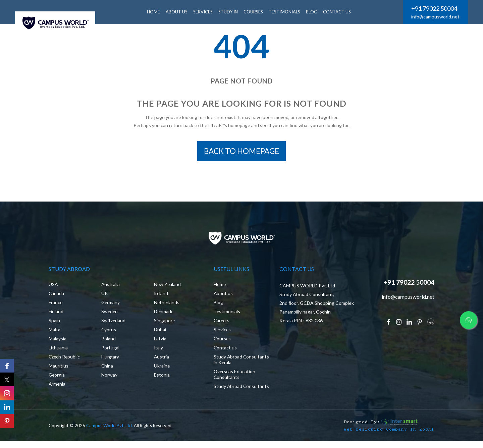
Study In (230, 12)
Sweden (110, 313)
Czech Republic (65, 358)
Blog (218, 304)
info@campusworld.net (435, 17)
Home (220, 286)
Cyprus (109, 331)
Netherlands (167, 304)
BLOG (314, 12)
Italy (159, 349)
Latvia (160, 340)
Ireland (161, 295)
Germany (111, 304)
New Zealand (168, 286)
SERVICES (205, 12)
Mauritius (59, 367)
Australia (111, 286)
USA (53, 286)
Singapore (165, 322)
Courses (255, 12)
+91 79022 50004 (434, 8)
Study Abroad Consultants (228, 390)
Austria (162, 358)
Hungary (110, 358)
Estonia (162, 376)
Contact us (225, 349)
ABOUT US (179, 12)
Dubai (160, 331)
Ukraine (162, 367)
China (107, 367)
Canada (57, 295)
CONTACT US (339, 12)
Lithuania (58, 349)
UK (105, 295)
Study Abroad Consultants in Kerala (236, 361)
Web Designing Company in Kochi (389, 436)
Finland (56, 313)
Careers (222, 322)
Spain (54, 322)
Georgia (57, 376)
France (56, 304)
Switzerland (114, 322)
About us (223, 295)
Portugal (110, 349)
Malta (55, 331)
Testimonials (286, 12)
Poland (109, 340)
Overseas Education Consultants (235, 376)
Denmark (163, 313)
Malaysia (58, 340)
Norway (109, 376)
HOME (155, 12)
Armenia (57, 385)
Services (223, 331)
